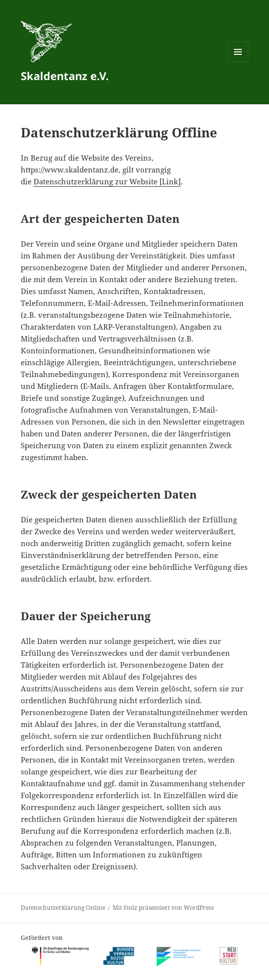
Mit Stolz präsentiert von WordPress (163, 908)
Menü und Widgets (238, 62)
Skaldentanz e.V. (65, 76)
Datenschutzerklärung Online (63, 908)
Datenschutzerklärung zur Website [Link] (107, 181)
